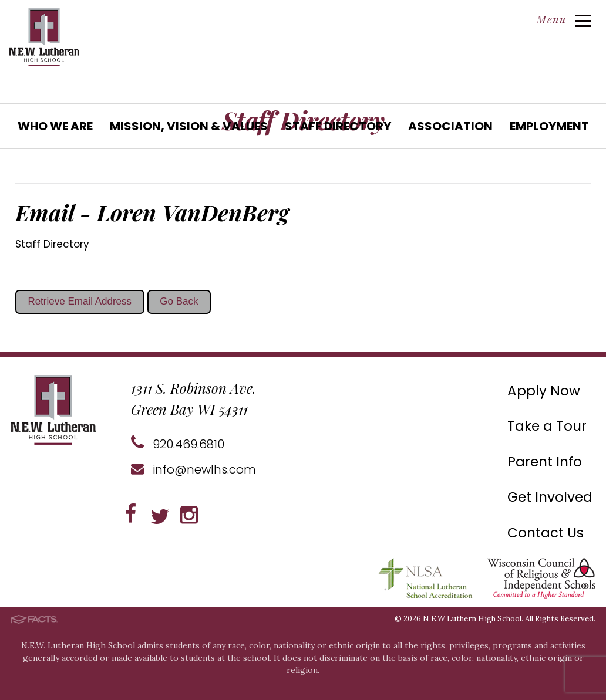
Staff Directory (338, 126)
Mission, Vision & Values (189, 126)
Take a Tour (547, 426)
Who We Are (55, 126)
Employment (549, 126)
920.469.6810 (178, 444)
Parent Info (545, 462)
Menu (564, 19)
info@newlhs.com (193, 469)
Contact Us (546, 533)
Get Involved (550, 497)
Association (450, 126)
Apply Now (544, 391)
